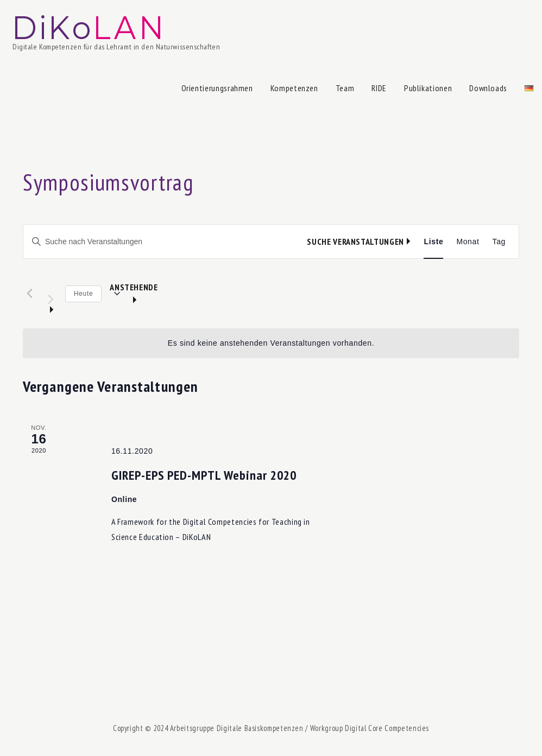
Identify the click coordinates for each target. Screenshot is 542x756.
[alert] (271, 343)
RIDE (379, 88)
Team (345, 88)
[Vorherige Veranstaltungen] (29, 293)
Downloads (488, 88)
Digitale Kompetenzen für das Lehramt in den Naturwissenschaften (116, 47)
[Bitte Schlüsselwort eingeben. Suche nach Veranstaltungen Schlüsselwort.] (165, 242)
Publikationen (428, 88)
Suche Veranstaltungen (355, 242)
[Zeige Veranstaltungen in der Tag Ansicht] (499, 242)
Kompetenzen (294, 88)
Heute (83, 294)
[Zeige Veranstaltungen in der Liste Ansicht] (433, 242)
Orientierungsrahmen (217, 88)
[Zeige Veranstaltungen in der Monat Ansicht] (468, 242)
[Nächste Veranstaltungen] (51, 294)
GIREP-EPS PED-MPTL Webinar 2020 (204, 475)
